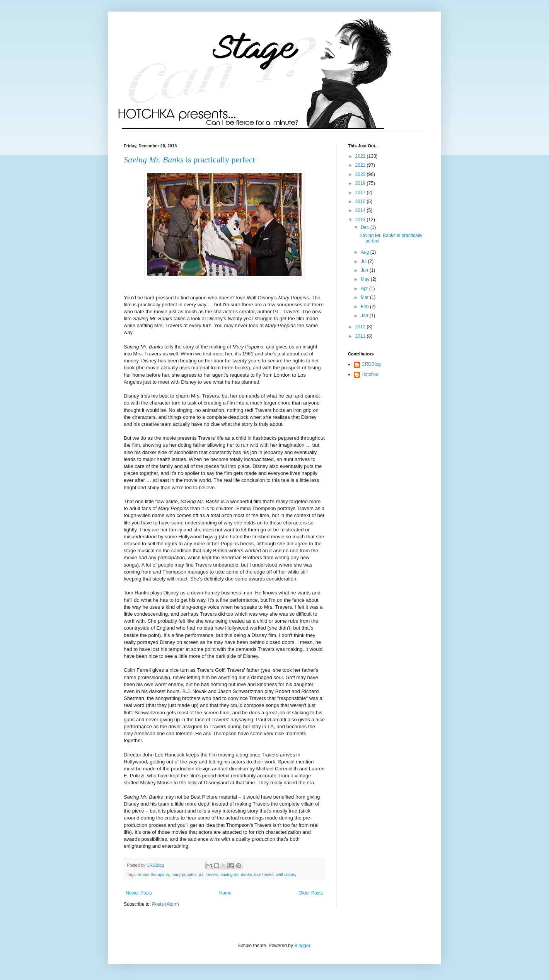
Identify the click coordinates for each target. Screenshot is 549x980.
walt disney (286, 874)
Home (225, 893)
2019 (361, 183)
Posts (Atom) (165, 904)
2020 (361, 174)
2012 (361, 327)
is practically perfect (189, 160)
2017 (361, 193)
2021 (361, 165)
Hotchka (370, 374)
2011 (361, 336)
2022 (361, 156)
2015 (361, 201)
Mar (365, 297)
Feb (365, 307)
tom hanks (264, 874)
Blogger (302, 946)
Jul (364, 261)
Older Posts (311, 893)
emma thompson (153, 874)
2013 (361, 220)
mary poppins (184, 874)
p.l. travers (208, 874)
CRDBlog (371, 364)
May (366, 279)
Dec (366, 227)
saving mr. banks (236, 874)
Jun (365, 270)
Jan (365, 316)
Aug (366, 252)
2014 (361, 210)
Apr (365, 289)
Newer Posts (139, 893)
